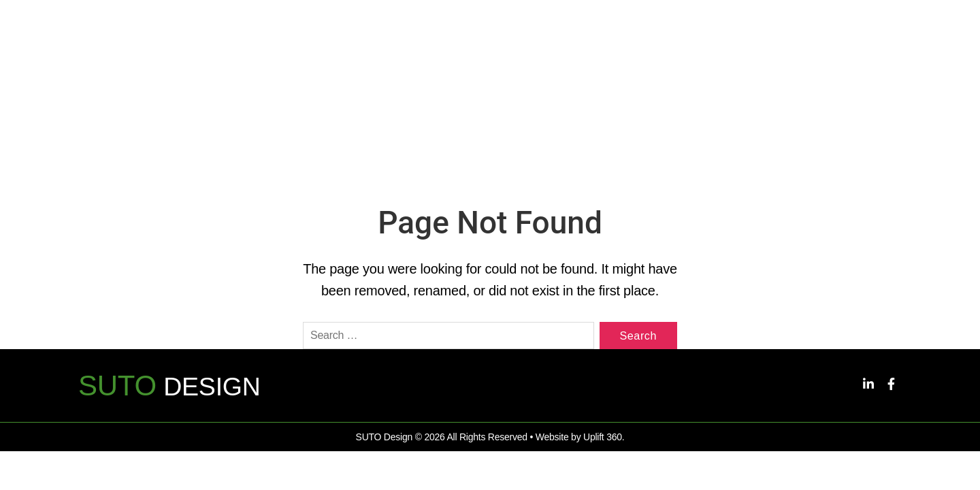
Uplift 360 (603, 444)
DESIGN (176, 393)
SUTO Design (384, 444)
